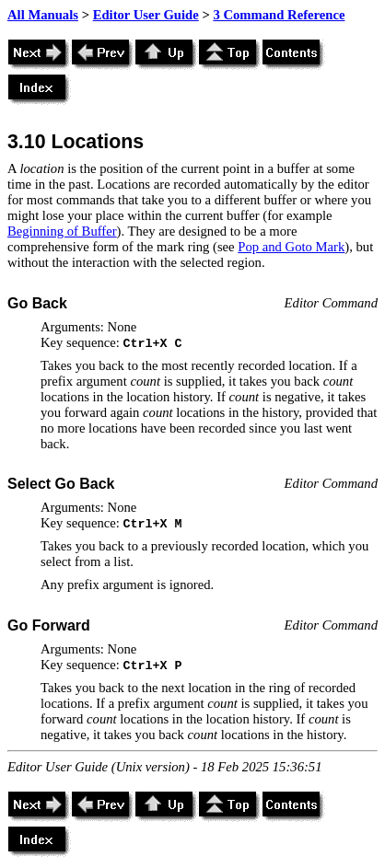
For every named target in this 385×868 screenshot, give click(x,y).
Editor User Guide (146, 15)
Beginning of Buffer (62, 231)
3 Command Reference (279, 15)
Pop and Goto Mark (291, 247)
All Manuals (43, 15)
